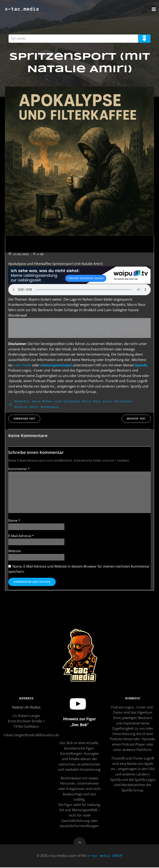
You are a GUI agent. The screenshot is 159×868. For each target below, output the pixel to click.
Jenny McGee (42, 402)
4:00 (38, 255)
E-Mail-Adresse (21, 536)
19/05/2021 (19, 255)
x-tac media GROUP (105, 857)
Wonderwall (50, 407)
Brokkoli (22, 402)
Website (15, 551)
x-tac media (22, 365)
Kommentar (19, 469)
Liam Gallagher (67, 402)
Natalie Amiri (27, 407)
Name (14, 521)
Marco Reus (92, 402)
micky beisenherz (118, 402)
